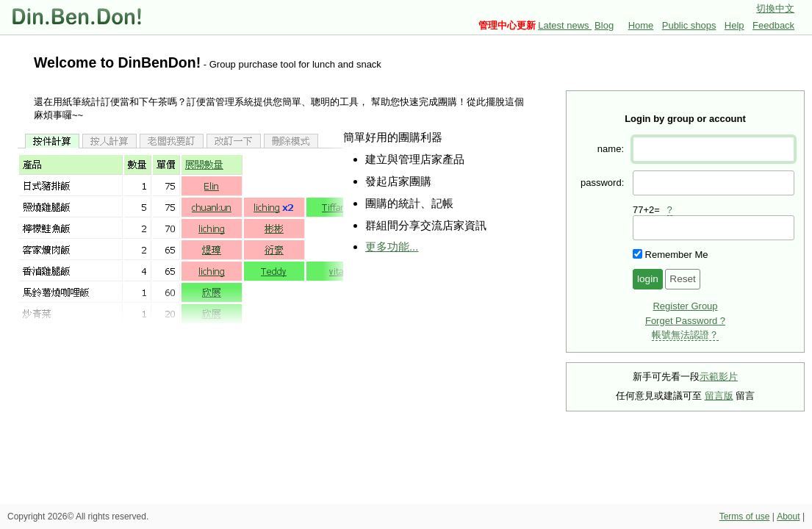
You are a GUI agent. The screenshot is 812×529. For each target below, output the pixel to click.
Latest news (565, 25)
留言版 (719, 396)
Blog (604, 25)
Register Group (685, 306)
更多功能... (392, 246)
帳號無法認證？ (685, 335)
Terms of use (745, 517)
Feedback (773, 25)
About (788, 517)
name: (611, 149)
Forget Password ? (685, 321)
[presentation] (714, 228)
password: (602, 183)
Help (734, 25)
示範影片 (719, 377)
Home (641, 25)
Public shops (689, 25)
